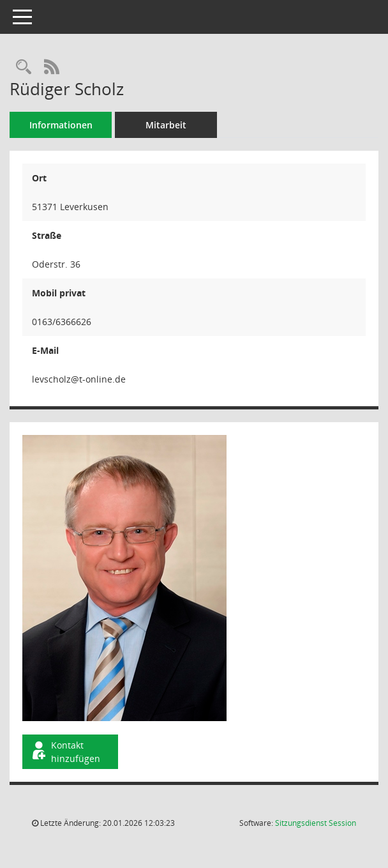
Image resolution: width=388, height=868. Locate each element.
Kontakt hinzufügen (65, 752)
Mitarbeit (166, 125)
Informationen (61, 125)
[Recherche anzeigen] (24, 67)
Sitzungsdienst (316, 823)
